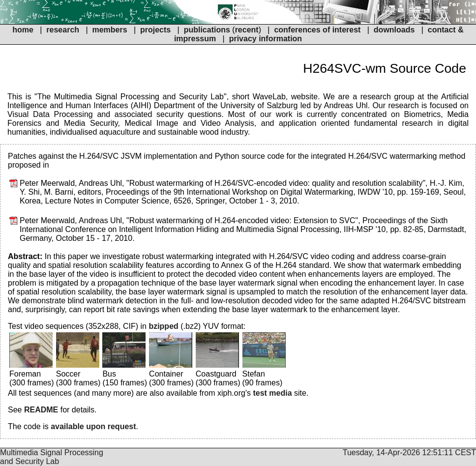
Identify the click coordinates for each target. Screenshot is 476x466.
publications (207, 30)
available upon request (93, 426)
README (41, 410)
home (23, 30)
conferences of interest (317, 30)
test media (272, 393)
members (111, 30)
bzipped (163, 326)
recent (247, 30)
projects (155, 30)
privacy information (266, 39)
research (63, 30)
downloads (394, 30)
